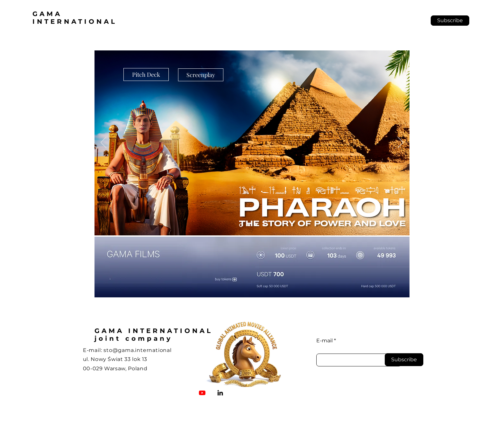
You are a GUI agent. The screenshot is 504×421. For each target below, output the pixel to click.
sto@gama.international (138, 350)
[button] (450, 21)
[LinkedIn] (220, 393)
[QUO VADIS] (249, 225)
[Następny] (401, 143)
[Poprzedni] (104, 143)
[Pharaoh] (241, 225)
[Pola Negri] (256, 225)
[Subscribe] (404, 360)
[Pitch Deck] (146, 75)
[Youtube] (202, 393)
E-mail (324, 341)
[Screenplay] (201, 75)
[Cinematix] (264, 225)
